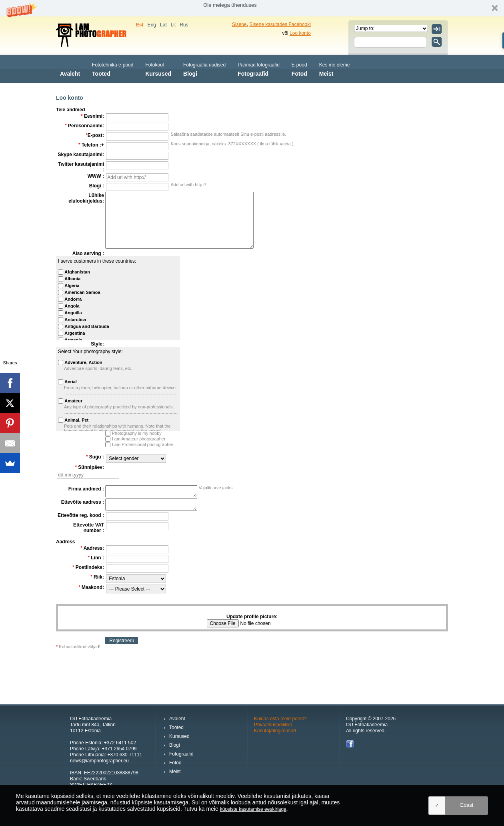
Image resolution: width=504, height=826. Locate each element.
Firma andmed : (86, 489)
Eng (152, 25)
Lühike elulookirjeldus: (86, 198)
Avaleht (70, 69)
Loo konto (300, 33)
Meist (335, 69)
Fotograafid (259, 69)
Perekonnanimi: (84, 126)
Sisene (239, 24)
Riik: (97, 577)
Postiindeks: (88, 567)
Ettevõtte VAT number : (89, 528)
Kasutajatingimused (275, 731)
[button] (252, 8)
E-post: (95, 135)
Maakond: (91, 587)
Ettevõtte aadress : (83, 502)
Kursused (158, 69)
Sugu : (95, 457)
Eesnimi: (92, 116)
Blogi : (97, 186)
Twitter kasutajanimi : (81, 167)
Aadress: (92, 548)
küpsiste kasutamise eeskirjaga (253, 809)
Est (140, 25)
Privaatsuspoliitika (273, 725)
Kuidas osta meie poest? (280, 719)
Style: (97, 344)
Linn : (96, 558)
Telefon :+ (91, 145)
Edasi (467, 805)
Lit (173, 25)
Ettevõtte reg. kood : (81, 515)
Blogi (204, 69)
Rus (184, 25)
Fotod (299, 69)
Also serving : (88, 253)
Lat (163, 25)
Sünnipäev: (90, 467)
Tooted (113, 69)
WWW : (96, 176)
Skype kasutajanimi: (81, 155)
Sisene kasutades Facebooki (280, 24)
